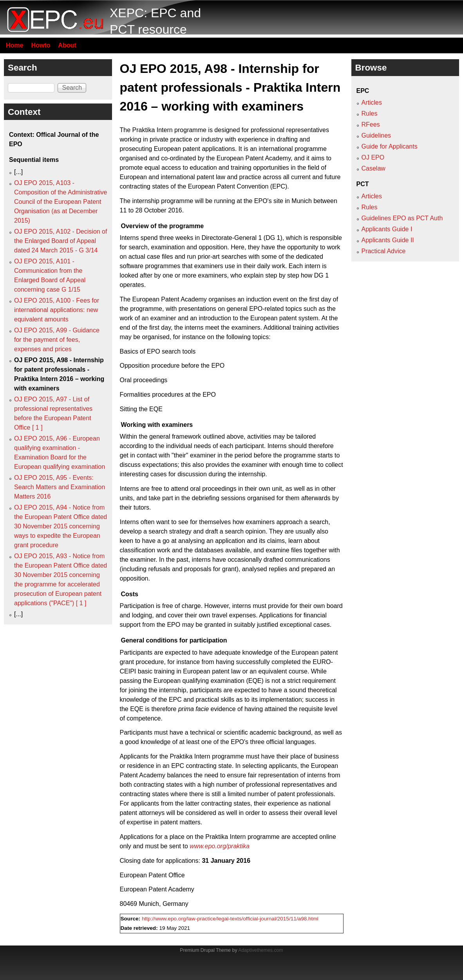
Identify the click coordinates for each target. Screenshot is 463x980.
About (67, 45)
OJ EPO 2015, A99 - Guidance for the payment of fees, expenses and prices (57, 340)
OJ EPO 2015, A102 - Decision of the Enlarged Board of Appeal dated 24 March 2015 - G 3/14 (61, 241)
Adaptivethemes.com (260, 950)
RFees (371, 124)
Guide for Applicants (390, 146)
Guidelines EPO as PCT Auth (402, 218)
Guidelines (376, 135)
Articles (372, 103)
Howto (41, 45)
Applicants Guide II (388, 240)
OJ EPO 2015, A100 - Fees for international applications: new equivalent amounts (57, 310)
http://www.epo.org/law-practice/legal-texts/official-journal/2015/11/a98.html (230, 919)
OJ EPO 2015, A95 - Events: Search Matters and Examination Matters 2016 (60, 487)
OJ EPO (373, 157)
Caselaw (373, 168)
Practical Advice (384, 251)
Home (14, 45)
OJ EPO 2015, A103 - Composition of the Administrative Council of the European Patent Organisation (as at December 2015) (61, 202)
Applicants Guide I (387, 229)
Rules (370, 113)
